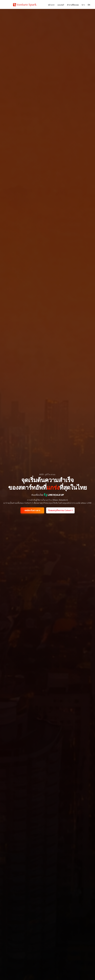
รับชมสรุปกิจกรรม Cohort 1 (60, 510)
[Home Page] (25, 5)
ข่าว (83, 5)
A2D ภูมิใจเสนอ (48, 474)
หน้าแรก (51, 5)
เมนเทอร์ (61, 5)
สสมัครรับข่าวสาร (32, 510)
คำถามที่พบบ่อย (73, 5)
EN (89, 5)
